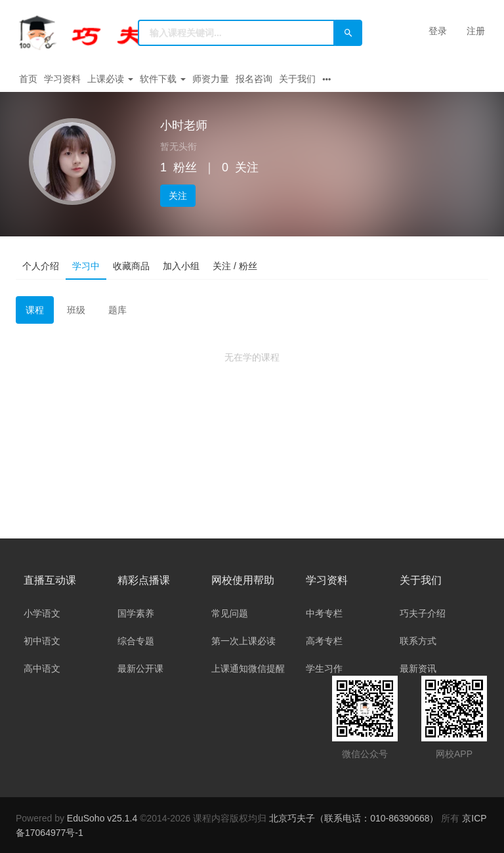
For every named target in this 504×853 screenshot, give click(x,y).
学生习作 (324, 668)
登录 (438, 31)
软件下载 (163, 79)
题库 (117, 310)
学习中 (86, 266)
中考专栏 (324, 613)
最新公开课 (140, 668)
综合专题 (136, 641)
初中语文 (42, 641)
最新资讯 (418, 668)
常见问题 (230, 613)
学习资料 (62, 79)
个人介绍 (41, 266)
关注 (178, 196)
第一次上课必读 (243, 641)
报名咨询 (254, 79)
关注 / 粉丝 (235, 266)
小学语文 (42, 613)
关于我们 (297, 79)
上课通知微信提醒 (248, 668)
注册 (476, 31)
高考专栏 (324, 641)
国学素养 (136, 613)
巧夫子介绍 (423, 613)
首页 (28, 79)
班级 (76, 310)
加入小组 (181, 266)
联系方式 (418, 641)
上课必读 (110, 79)
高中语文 (42, 668)
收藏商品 (131, 266)
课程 (35, 310)
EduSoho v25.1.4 (102, 818)
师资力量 (211, 79)
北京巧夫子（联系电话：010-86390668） (355, 818)
